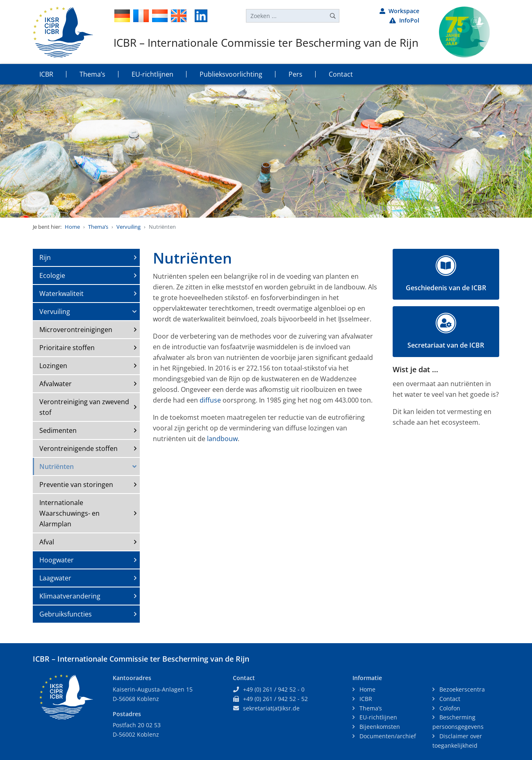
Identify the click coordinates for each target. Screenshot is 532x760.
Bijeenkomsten (379, 727)
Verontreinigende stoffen (78, 448)
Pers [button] (296, 74)
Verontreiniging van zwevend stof (84, 407)
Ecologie (52, 275)
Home (72, 227)
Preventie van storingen (76, 485)
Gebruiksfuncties (66, 614)
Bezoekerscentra (461, 689)
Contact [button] (341, 74)
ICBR (365, 699)
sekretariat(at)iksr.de (271, 708)
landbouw (222, 439)
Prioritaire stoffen (67, 348)
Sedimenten (58, 430)
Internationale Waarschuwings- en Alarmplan (69, 513)
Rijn (45, 257)
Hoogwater (57, 560)
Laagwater (55, 578)
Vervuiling (128, 227)
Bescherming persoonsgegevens (458, 722)
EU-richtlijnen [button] (152, 74)
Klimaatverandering (70, 596)
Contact (449, 699)
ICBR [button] (46, 74)
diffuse (210, 400)
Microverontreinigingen (76, 330)
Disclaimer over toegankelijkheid (457, 741)
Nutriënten (57, 466)
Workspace (399, 11)
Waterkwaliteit (61, 294)
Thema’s (98, 227)
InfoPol (404, 20)
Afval (47, 542)
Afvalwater (56, 384)
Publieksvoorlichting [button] (231, 74)
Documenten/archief (387, 736)
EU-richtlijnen (377, 717)
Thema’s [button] (92, 74)
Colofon (449, 708)
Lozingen (53, 366)
